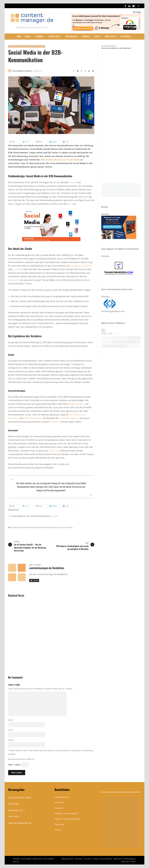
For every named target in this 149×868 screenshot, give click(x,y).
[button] (15, 142)
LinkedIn (18, 269)
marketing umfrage (51, 527)
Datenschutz (59, 802)
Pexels (55, 516)
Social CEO (54, 451)
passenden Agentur (69, 418)
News (10, 46)
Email (11, 730)
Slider (15, 46)
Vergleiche (55, 422)
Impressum (59, 808)
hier (70, 204)
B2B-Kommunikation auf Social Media (60, 160)
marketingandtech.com (113, 311)
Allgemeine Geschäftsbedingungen (68, 819)
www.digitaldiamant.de (20, 823)
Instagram (75, 266)
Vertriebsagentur (33, 418)
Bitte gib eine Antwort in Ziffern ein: (21, 759)
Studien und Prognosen (37, 46)
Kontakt (58, 830)
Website (11, 740)
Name (11, 720)
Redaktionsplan (76, 404)
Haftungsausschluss (62, 797)
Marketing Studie (39, 527)
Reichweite (14, 280)
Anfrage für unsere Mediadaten (66, 813)
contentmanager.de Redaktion (22, 71)
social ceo (61, 527)
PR (70, 415)
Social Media (23, 46)
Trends (73, 182)
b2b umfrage (15, 527)
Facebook (87, 266)
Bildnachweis (60, 824)
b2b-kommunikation (26, 527)
